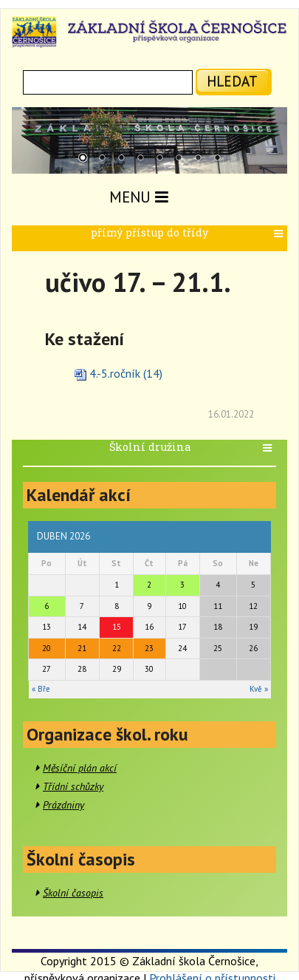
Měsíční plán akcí (80, 768)
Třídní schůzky (73, 786)
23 (149, 648)
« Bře (41, 689)
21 (82, 648)
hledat (232, 81)
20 (47, 648)
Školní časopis (73, 893)
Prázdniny (63, 805)
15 (117, 627)
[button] (280, 234)
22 (117, 648)
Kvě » (259, 689)
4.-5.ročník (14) (126, 373)
